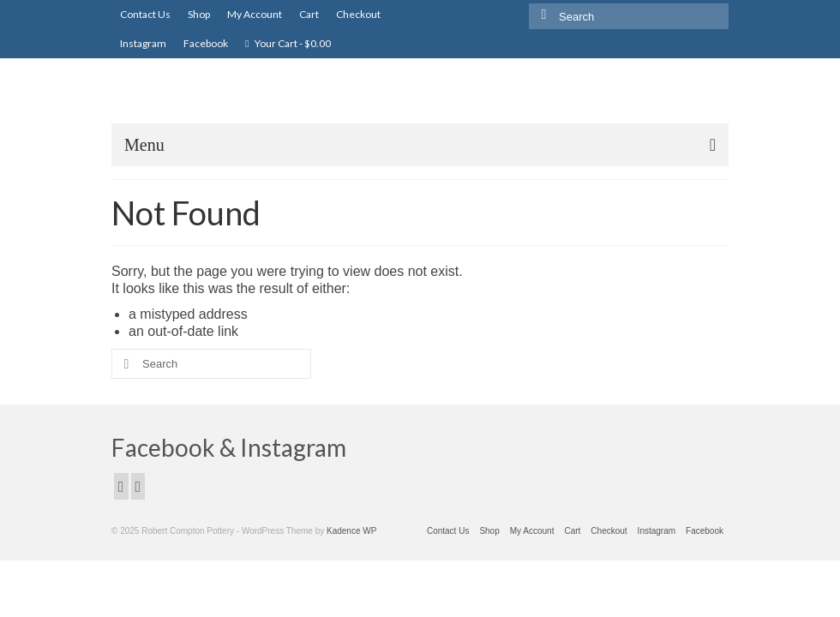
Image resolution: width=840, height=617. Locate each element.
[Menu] (420, 145)
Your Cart (288, 43)
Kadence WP (351, 531)
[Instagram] (138, 486)
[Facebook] (121, 486)
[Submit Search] (542, 14)
